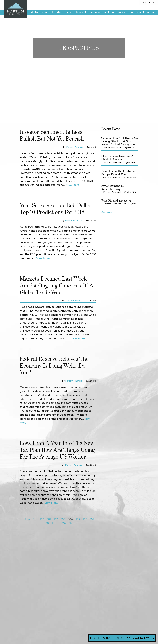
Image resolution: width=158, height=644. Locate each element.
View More (73, 185)
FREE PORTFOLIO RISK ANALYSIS (122, 638)
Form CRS (135, 12)
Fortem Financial (75, 147)
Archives (107, 212)
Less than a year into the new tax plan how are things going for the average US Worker (57, 450)
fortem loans (63, 12)
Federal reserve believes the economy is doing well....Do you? (54, 365)
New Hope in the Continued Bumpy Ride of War (119, 172)
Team (79, 12)
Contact (151, 12)
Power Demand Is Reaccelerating (112, 187)
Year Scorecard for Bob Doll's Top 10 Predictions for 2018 (55, 209)
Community (118, 12)
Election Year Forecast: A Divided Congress (117, 158)
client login (149, 3)
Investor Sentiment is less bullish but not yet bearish (52, 135)
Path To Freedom (39, 12)
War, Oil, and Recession (116, 200)
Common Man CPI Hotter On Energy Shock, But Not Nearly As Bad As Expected (120, 141)
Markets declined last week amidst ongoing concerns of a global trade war (57, 285)
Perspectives (98, 12)
